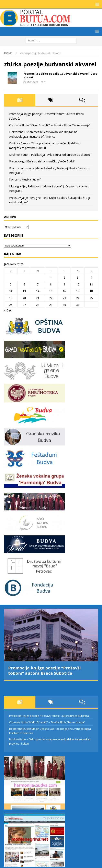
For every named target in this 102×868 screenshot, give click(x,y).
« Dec (8, 310)
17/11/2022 (32, 82)
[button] (96, 4)
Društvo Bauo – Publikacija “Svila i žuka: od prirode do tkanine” (50, 155)
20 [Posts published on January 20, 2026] (24, 298)
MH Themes (83, 864)
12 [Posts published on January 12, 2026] (11, 291)
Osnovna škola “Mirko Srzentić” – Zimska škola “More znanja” (50, 125)
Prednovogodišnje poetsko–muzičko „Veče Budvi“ (42, 161)
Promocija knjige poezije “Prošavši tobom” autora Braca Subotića (44, 671)
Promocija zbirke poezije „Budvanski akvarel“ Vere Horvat (60, 75)
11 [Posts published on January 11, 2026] (91, 284)
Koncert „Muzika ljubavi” (25, 179)
